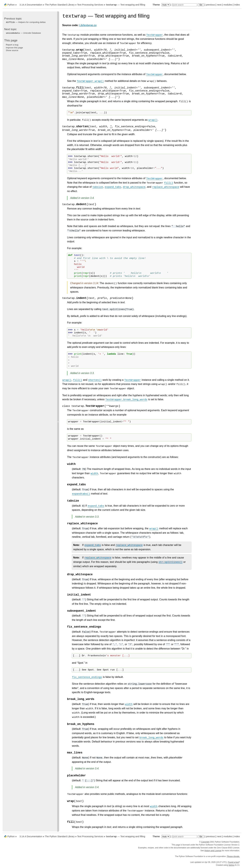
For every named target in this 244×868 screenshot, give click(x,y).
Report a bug (12, 45)
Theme (161, 5)
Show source (12, 50)
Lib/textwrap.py (88, 25)
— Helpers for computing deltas (26, 22)
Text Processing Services (90, 5)
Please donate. (233, 856)
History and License (213, 851)
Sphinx (231, 865)
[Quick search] (184, 5)
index (237, 5)
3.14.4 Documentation (31, 5)
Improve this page (14, 48)
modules (228, 5)
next (219, 5)
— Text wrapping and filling (125, 5)
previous (210, 5)
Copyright (205, 842)
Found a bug (233, 862)
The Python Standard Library (60, 5)
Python (11, 5)
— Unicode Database (23, 33)
